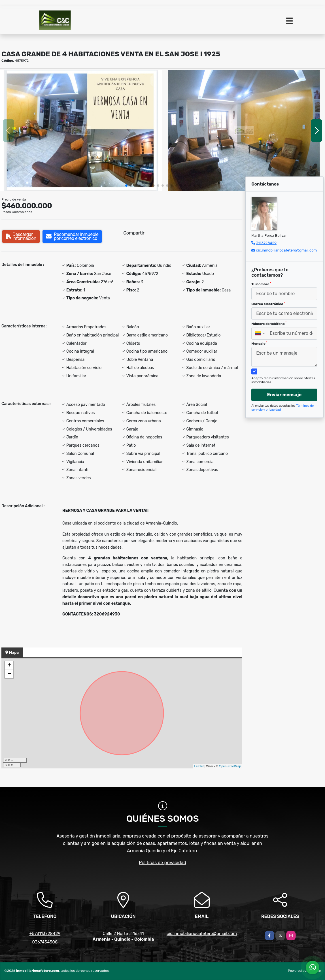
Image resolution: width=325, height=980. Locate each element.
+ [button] (9, 666)
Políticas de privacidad (162, 863)
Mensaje (259, 343)
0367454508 (45, 942)
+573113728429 (45, 934)
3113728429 (266, 243)
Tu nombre (261, 284)
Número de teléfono (269, 323)
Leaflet (199, 766)
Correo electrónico (268, 304)
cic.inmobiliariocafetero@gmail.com (286, 250)
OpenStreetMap (230, 766)
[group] (81, 130)
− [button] (9, 674)
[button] (126, 186)
